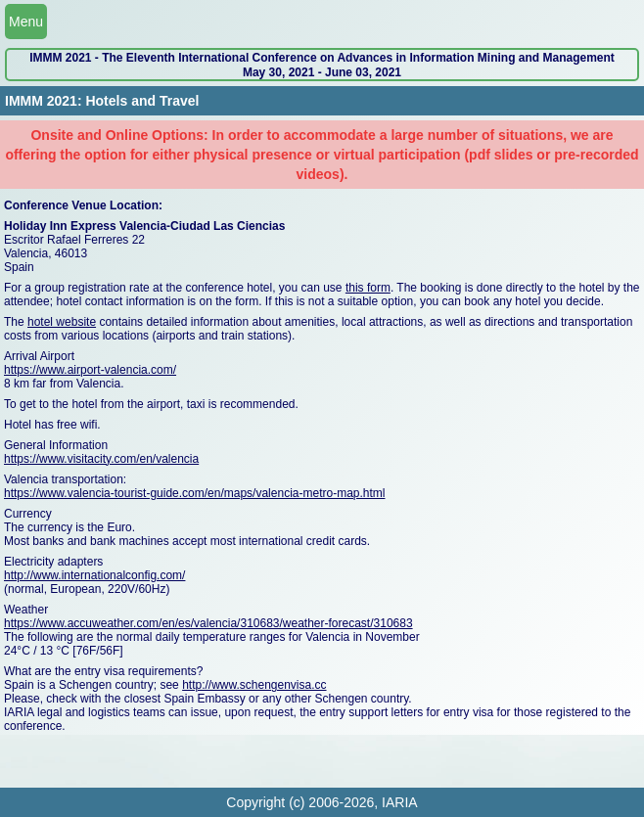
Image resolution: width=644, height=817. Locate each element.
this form (368, 288)
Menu (26, 22)
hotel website (62, 322)
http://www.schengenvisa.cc (254, 685)
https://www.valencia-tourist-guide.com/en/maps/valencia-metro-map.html (194, 493)
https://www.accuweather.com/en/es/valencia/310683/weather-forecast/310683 (208, 623)
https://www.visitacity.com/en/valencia (101, 459)
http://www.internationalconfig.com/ (94, 575)
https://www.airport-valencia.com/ (90, 370)
